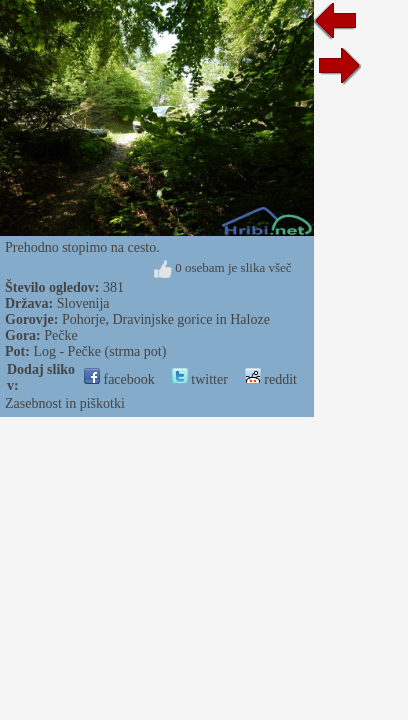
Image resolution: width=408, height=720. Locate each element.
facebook (119, 379)
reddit (271, 379)
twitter (200, 379)
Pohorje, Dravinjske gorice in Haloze (166, 319)
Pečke (60, 335)
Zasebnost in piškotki (65, 403)
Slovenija (83, 303)
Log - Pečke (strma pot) (99, 351)
